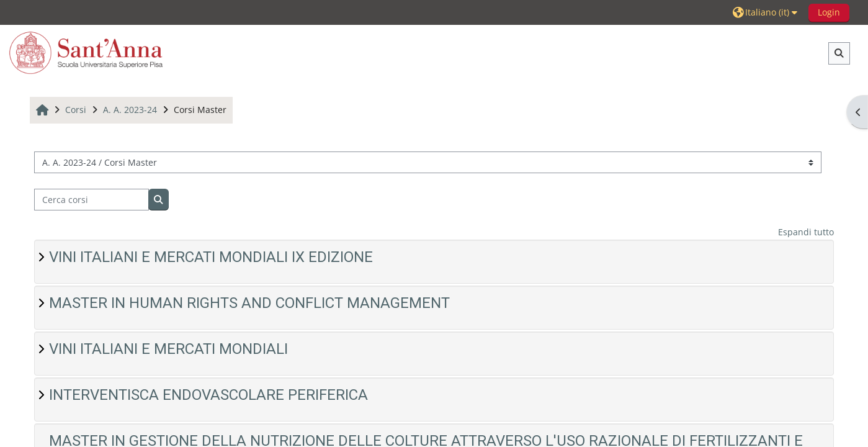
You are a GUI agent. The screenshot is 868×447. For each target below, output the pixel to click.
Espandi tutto (806, 232)
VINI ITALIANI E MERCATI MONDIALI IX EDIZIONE (211, 257)
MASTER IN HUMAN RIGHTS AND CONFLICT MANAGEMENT (249, 303)
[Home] (86, 52)
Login (829, 12)
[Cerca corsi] (92, 200)
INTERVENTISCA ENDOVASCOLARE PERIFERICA (208, 395)
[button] (767, 12)
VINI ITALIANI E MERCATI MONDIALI (168, 349)
